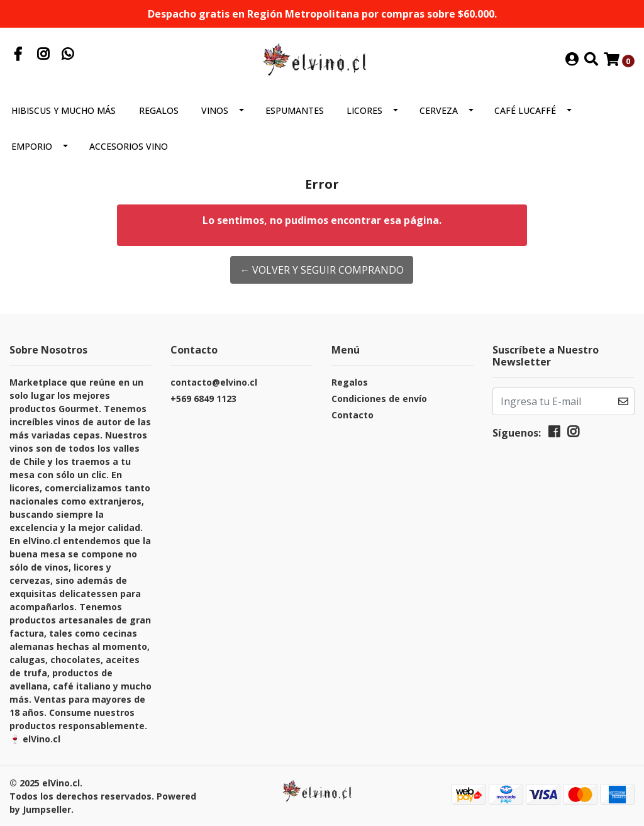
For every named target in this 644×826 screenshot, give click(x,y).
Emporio (32, 146)
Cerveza (439, 110)
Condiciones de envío (379, 399)
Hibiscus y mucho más (64, 110)
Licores (364, 110)
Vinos (215, 110)
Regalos (159, 110)
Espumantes (295, 110)
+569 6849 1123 (203, 399)
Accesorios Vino (129, 146)
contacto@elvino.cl (214, 382)
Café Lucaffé (525, 110)
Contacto (353, 415)
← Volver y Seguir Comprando (322, 270)
